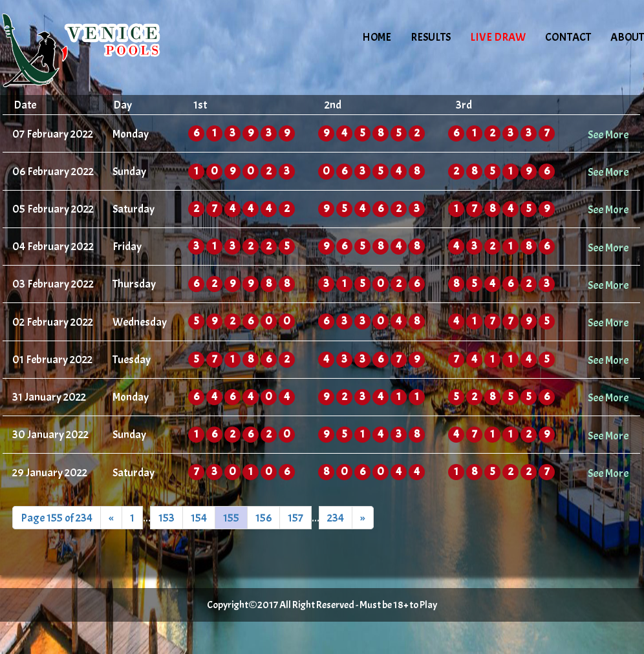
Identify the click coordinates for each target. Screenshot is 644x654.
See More (608, 134)
